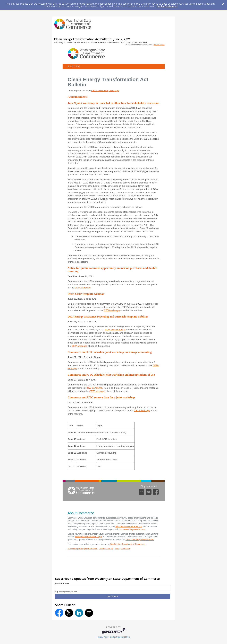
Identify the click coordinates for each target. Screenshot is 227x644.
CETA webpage (83, 288)
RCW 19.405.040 (94, 388)
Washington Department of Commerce (128, 544)
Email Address (62, 584)
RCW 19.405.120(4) (115, 330)
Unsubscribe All (106, 549)
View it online (159, 45)
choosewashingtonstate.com (132, 529)
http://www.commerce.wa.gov (129, 526)
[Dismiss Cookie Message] (223, 3)
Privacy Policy (103, 637)
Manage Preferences (88, 549)
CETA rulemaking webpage (105, 90)
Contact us (125, 549)
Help (117, 549)
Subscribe (72, 549)
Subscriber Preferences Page (88, 537)
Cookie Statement (167, 6)
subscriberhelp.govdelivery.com (140, 540)
